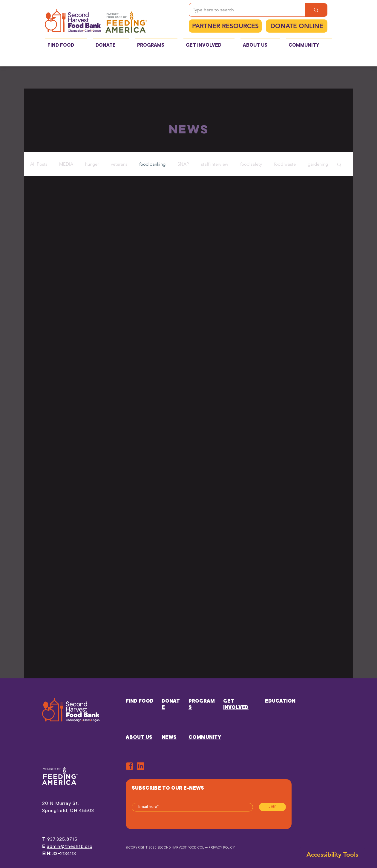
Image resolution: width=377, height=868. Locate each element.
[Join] (272, 807)
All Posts (39, 164)
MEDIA (66, 164)
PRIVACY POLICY (222, 848)
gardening (318, 164)
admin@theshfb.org (70, 847)
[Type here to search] (242, 10)
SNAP (183, 164)
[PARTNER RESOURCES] (225, 26)
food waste (285, 164)
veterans (119, 164)
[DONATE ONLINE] (297, 26)
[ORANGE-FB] (130, 766)
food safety (251, 164)
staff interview (215, 164)
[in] (141, 766)
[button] (339, 165)
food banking (152, 164)
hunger (92, 164)
